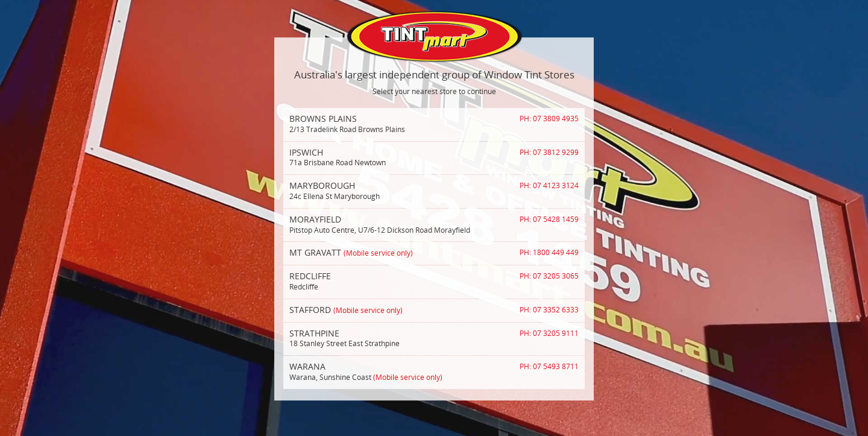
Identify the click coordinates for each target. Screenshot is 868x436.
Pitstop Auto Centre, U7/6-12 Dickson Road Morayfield (434, 224)
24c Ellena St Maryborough (434, 191)
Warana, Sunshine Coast (434, 371)
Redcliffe (434, 281)
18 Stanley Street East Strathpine (434, 338)
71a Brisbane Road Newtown (434, 157)
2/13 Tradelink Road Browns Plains (434, 124)
